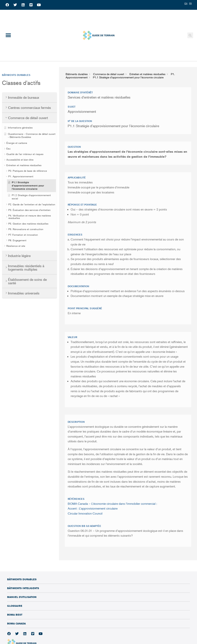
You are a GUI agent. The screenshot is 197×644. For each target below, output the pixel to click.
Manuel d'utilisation (22, 597)
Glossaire (15, 606)
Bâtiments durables (22, 579)
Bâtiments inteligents (23, 588)
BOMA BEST (15, 615)
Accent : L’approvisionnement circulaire (93, 508)
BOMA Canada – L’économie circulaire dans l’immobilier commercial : (112, 504)
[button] (8, 35)
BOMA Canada (16, 623)
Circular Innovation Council (85, 513)
